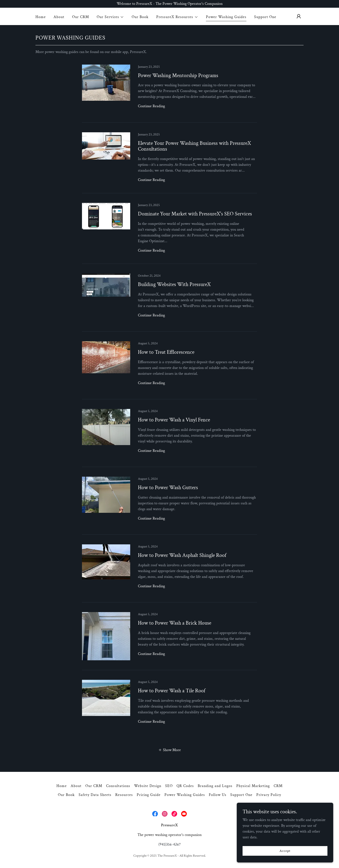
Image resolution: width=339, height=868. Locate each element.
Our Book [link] (140, 17)
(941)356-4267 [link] (170, 845)
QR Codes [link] (185, 786)
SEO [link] (169, 786)
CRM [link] (278, 786)
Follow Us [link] (218, 795)
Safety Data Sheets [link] (95, 795)
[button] (110, 17)
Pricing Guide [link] (149, 795)
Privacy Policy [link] (269, 795)
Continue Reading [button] (151, 106)
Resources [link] (124, 795)
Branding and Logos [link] (215, 786)
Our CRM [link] (81, 17)
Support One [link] (265, 17)
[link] (169, 94)
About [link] (59, 17)
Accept (285, 851)
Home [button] (62, 786)
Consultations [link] (118, 786)
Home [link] (41, 17)
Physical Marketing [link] (253, 786)
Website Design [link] (148, 786)
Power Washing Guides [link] (226, 17)
